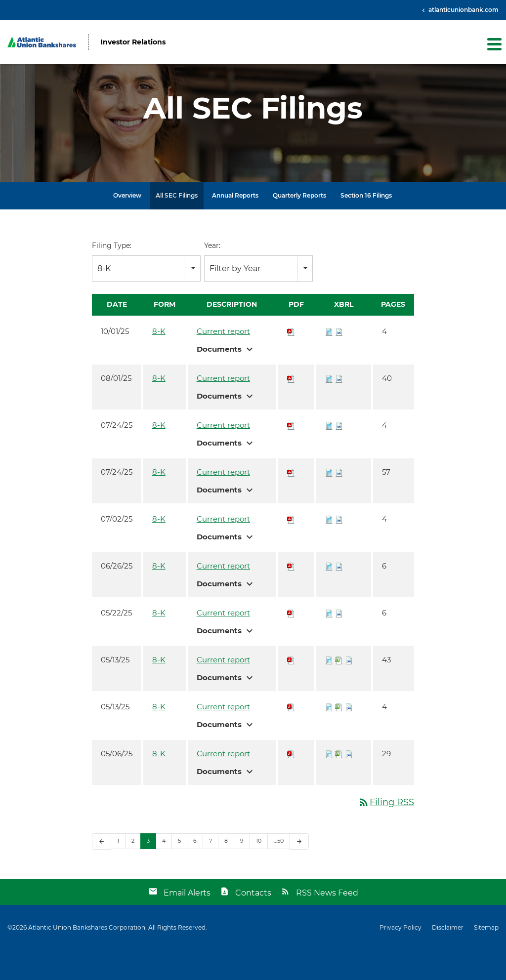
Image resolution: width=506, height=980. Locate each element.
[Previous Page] (102, 872)
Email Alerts (187, 922)
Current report (223, 361)
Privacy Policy (401, 957)
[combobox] (146, 299)
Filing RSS (386, 832)
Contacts (253, 922)
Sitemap (486, 957)
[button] (494, 44)
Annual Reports (235, 225)
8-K (159, 361)
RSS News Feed (327, 922)
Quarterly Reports (299, 225)
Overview (127, 225)
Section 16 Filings (366, 225)
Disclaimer (448, 957)
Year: (212, 276)
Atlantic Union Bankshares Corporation (87, 957)
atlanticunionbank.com (463, 10)
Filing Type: (112, 276)
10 (259, 871)
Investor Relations (133, 42)
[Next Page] (299, 872)
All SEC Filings (177, 225)
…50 (279, 871)
